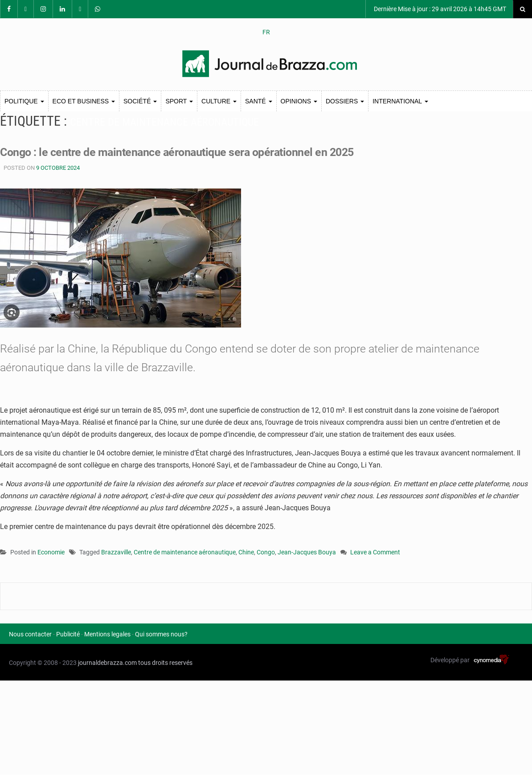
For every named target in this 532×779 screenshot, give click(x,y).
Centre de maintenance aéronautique (185, 552)
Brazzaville (116, 552)
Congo (266, 552)
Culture (219, 101)
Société (140, 101)
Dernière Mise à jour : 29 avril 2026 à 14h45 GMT (439, 9)
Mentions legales (107, 634)
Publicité (68, 634)
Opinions (299, 101)
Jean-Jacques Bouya (307, 552)
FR (266, 32)
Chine (246, 552)
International (400, 101)
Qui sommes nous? (161, 634)
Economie (51, 552)
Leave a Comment (375, 553)
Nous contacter (30, 634)
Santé (259, 101)
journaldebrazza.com (107, 663)
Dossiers (345, 101)
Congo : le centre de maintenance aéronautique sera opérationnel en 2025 (177, 152)
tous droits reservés (165, 663)
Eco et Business (84, 101)
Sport (179, 101)
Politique (24, 101)
